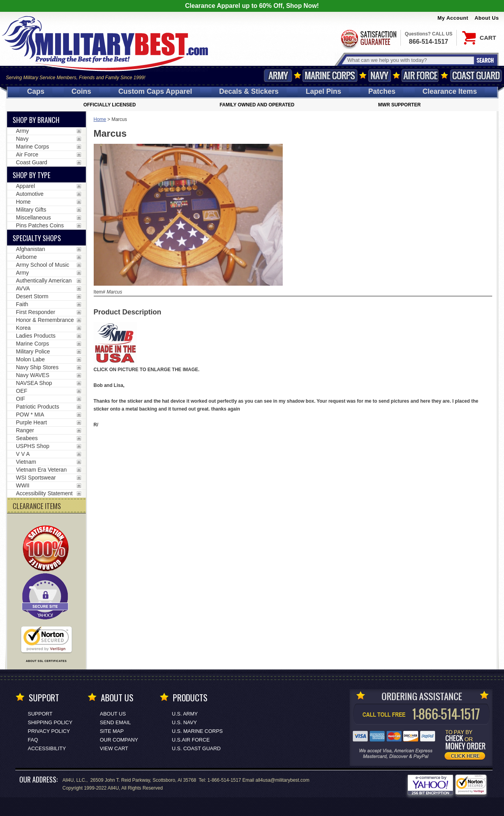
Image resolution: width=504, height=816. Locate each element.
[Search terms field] (409, 60)
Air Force (420, 75)
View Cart (114, 748)
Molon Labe (31, 359)
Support (40, 714)
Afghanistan (31, 249)
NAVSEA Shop (34, 383)
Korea (23, 328)
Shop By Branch (36, 120)
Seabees (27, 438)
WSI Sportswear (36, 478)
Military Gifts (31, 210)
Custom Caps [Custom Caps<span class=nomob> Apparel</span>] (155, 91)
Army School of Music (43, 265)
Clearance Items (450, 91)
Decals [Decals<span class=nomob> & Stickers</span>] (249, 91)
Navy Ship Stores (37, 367)
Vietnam (26, 462)
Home (100, 119)
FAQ (33, 740)
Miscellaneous (34, 217)
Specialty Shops (37, 238)
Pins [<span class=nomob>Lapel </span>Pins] (323, 91)
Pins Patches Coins (40, 225)
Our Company (119, 740)
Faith (22, 304)
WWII (23, 485)
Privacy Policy (49, 731)
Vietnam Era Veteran (42, 470)
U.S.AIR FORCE (191, 740)
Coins (82, 91)
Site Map (112, 731)
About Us (487, 18)
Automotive (30, 194)
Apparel (26, 186)
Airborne (27, 257)
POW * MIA (30, 415)
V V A (23, 454)
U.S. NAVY (184, 722)
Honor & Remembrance (45, 320)
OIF (21, 399)
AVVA (23, 288)
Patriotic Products (38, 407)
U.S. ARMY (185, 714)
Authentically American (44, 281)
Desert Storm (32, 296)
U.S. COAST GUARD (196, 748)
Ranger (25, 430)
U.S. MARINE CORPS (197, 731)
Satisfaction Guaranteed (368, 38)
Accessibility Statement (44, 493)
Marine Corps (330, 75)
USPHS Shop (33, 446)
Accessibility (47, 748)
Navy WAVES (33, 375)
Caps (36, 91)
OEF (22, 391)
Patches (382, 91)
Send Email (116, 722)
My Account (453, 18)
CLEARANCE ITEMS (37, 506)
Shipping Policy (50, 722)
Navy (380, 75)
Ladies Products (36, 336)
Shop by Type (31, 175)
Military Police (33, 351)
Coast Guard (476, 75)
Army (278, 75)
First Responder (36, 312)
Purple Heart (32, 422)
